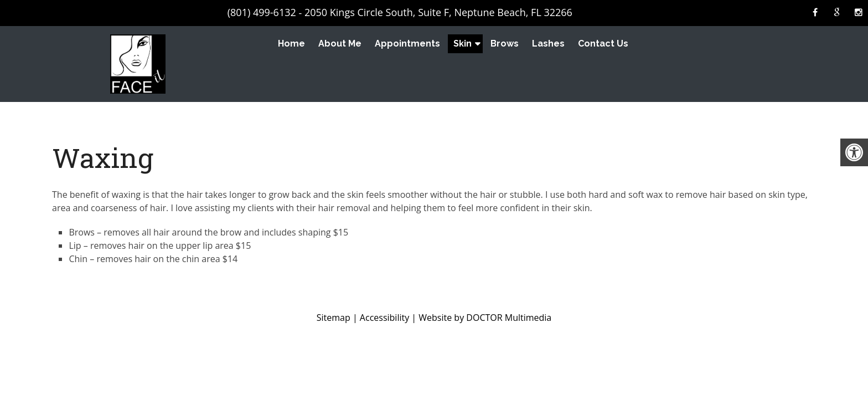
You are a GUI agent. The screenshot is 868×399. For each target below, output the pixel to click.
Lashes (548, 44)
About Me (340, 44)
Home (291, 44)
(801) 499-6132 (262, 12)
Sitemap (334, 318)
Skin (463, 44)
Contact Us (603, 44)
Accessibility (384, 318)
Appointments (407, 44)
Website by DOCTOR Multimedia (485, 318)
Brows (505, 44)
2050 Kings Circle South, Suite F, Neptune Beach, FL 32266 (438, 12)
